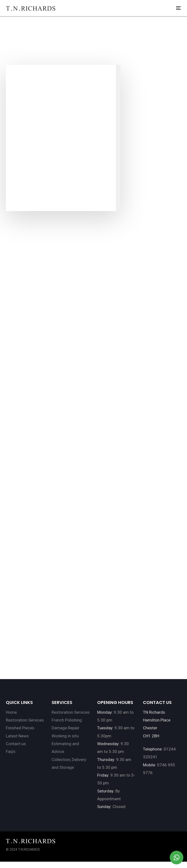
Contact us (16, 744)
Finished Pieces (20, 728)
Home (11, 712)
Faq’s (11, 751)
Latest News (17, 736)
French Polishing (67, 720)
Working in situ (65, 736)
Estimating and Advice (65, 748)
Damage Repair (65, 728)
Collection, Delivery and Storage (69, 763)
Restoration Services (25, 720)
